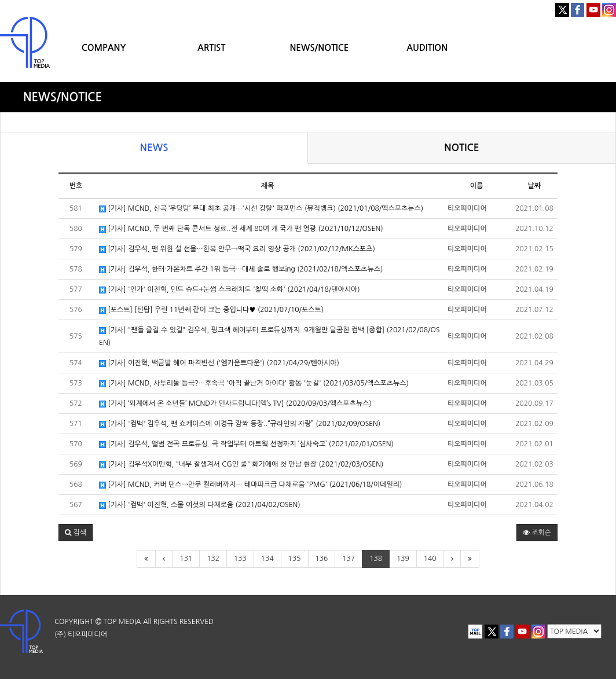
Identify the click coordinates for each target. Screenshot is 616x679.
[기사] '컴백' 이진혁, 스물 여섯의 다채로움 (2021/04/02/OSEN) (200, 505)
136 (322, 559)
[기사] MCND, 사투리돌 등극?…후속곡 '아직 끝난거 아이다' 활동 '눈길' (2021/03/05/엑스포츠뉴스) (254, 383)
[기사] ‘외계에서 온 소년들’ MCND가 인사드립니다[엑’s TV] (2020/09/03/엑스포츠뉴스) (235, 404)
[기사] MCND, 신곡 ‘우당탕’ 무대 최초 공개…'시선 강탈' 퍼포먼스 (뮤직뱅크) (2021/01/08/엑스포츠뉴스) (261, 209)
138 (376, 559)
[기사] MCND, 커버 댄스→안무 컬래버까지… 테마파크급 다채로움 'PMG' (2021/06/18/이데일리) (250, 485)
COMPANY (104, 48)
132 (213, 559)
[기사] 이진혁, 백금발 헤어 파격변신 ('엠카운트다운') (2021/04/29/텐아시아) (219, 363)
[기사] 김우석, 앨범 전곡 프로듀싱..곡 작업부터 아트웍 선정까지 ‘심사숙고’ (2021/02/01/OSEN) (246, 444)
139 (403, 559)
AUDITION (427, 48)
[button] (76, 533)
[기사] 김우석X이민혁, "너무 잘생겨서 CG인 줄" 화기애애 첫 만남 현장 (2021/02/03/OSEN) (241, 465)
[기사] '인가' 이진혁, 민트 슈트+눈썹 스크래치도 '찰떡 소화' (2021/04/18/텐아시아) (230, 290)
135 (295, 559)
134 (267, 559)
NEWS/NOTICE (319, 48)
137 (349, 559)
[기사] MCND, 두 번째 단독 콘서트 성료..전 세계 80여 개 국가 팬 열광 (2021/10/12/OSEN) (241, 229)
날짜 (535, 186)
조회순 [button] (537, 533)
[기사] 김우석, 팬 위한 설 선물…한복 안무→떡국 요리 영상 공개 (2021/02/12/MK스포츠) (237, 249)
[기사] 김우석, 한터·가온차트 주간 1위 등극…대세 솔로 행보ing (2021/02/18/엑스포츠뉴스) (241, 269)
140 (430, 559)
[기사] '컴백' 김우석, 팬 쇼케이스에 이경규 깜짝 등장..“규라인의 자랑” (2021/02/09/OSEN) (240, 424)
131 (186, 559)
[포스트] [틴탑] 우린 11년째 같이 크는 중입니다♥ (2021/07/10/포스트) (211, 310)
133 (240, 559)
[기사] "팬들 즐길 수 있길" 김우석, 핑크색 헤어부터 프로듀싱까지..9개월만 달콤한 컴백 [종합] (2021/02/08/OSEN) (269, 336)
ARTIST (211, 48)
